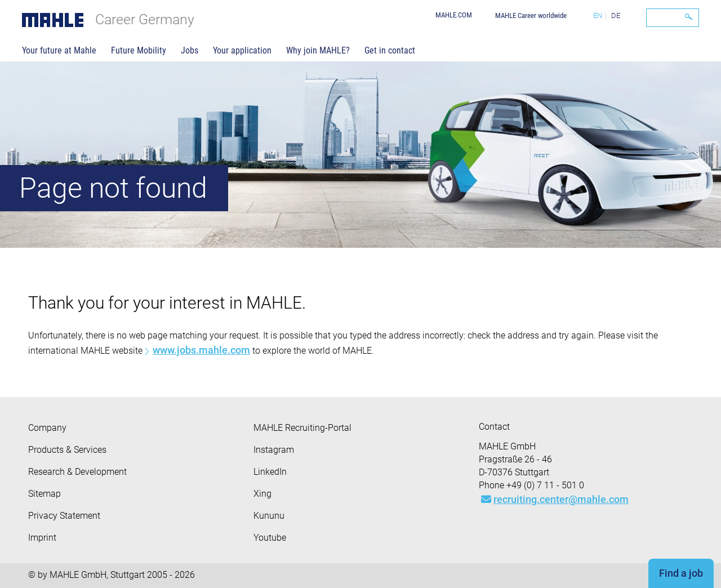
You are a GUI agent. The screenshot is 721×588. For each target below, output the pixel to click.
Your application (242, 50)
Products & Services (67, 450)
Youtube (270, 538)
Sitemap (44, 494)
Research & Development (77, 472)
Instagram (274, 450)
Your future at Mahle (59, 50)
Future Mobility (139, 50)
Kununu (269, 516)
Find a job (681, 573)
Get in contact (390, 50)
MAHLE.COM (454, 15)
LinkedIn (270, 472)
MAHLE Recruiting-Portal (302, 428)
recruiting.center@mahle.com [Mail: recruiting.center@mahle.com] (555, 499)
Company (47, 428)
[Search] (673, 18)
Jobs (190, 50)
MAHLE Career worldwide (531, 15)
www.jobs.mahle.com (201, 350)
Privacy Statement (64, 516)
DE (616, 15)
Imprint (42, 538)
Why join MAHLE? (318, 50)
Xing (262, 494)
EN (598, 15)
